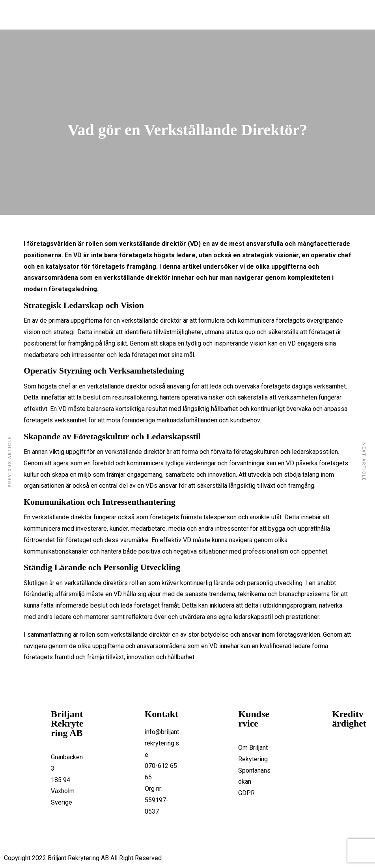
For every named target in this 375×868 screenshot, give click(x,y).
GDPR (246, 793)
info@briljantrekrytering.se (162, 743)
